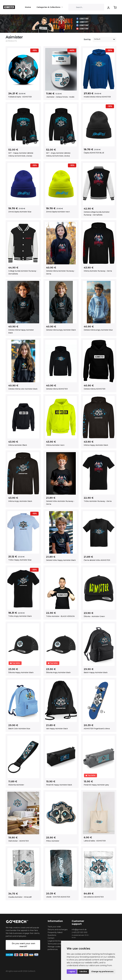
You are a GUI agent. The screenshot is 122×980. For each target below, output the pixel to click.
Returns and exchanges (58, 930)
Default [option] (97, 39)
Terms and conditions (57, 944)
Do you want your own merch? (23, 945)
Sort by (87, 39)
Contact (51, 938)
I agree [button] (72, 972)
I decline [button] (83, 972)
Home (28, 7)
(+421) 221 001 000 (80, 932)
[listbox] (104, 39)
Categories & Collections (50, 7)
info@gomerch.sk (79, 930)
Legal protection (55, 941)
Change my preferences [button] (102, 972)
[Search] (86, 7)
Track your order (54, 927)
